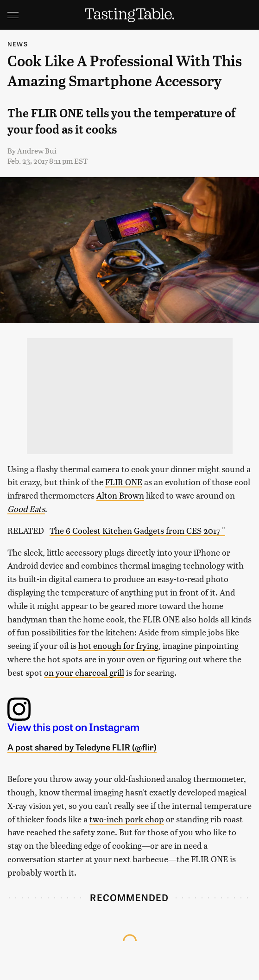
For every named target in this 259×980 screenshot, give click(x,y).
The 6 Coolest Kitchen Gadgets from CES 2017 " (137, 530)
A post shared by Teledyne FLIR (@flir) (82, 747)
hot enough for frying (118, 645)
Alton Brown (120, 495)
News (18, 44)
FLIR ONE (124, 482)
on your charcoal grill (84, 672)
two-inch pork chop (127, 819)
